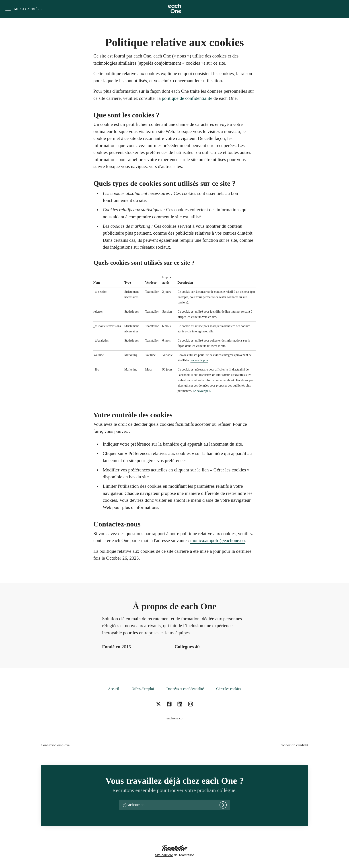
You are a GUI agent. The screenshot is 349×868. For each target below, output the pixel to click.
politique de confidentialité (187, 98)
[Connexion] (223, 805)
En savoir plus (199, 360)
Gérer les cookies (229, 689)
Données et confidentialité (185, 689)
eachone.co (174, 718)
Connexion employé (55, 745)
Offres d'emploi (143, 689)
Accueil (114, 689)
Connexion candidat (294, 745)
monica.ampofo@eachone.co (218, 540)
